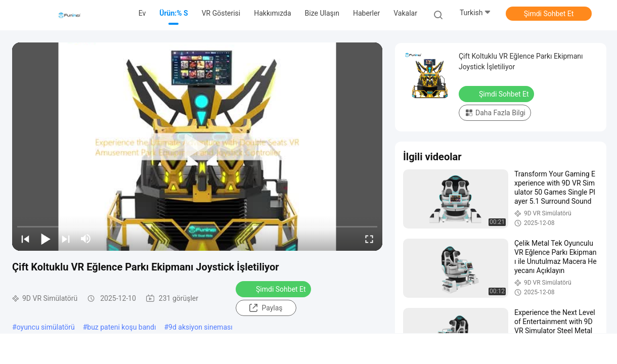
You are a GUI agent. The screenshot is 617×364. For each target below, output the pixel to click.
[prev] (25, 239)
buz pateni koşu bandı (121, 327)
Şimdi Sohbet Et (549, 14)
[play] (197, 147)
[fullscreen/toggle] (369, 239)
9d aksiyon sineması (201, 327)
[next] (66, 239)
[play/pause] (46, 239)
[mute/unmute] (86, 239)
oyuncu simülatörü (46, 327)
